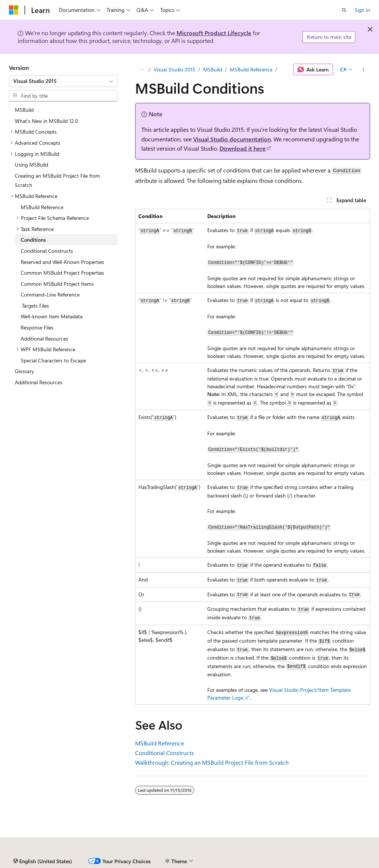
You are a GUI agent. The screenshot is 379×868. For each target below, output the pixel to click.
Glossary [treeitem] (24, 371)
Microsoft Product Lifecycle (214, 33)
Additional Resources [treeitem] (44, 339)
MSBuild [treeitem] (24, 110)
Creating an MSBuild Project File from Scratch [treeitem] (57, 180)
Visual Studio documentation (232, 139)
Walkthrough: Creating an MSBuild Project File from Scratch (212, 762)
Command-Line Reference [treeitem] (50, 294)
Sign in (362, 10)
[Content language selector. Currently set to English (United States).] (43, 861)
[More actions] (364, 70)
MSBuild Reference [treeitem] (42, 207)
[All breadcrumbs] (142, 70)
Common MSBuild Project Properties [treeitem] (62, 273)
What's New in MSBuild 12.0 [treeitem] (46, 121)
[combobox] (63, 81)
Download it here (243, 148)
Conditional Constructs (165, 753)
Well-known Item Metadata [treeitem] (52, 316)
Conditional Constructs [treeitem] (47, 251)
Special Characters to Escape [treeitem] (53, 360)
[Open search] (344, 10)
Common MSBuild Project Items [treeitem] (57, 284)
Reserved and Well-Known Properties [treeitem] (62, 262)
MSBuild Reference (251, 69)
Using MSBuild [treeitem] (31, 165)
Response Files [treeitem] (37, 327)
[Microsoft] (14, 10)
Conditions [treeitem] (33, 240)
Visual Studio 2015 (175, 69)
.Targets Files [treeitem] (35, 306)
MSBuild (213, 69)
